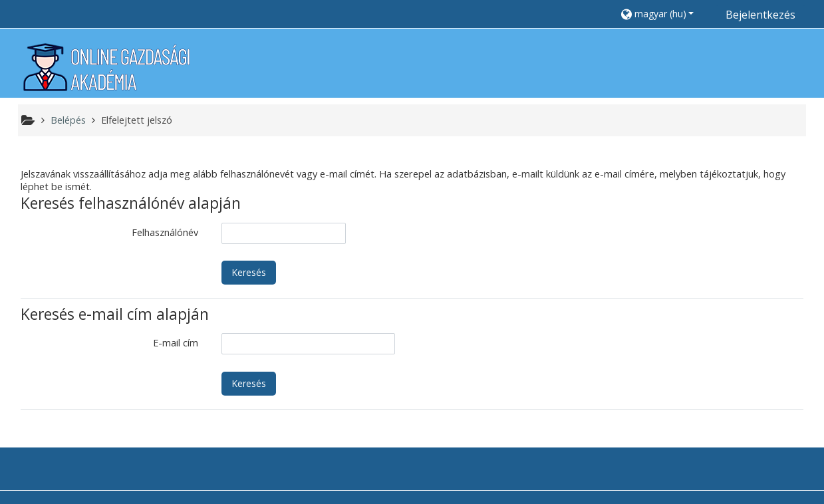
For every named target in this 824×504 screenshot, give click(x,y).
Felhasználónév (165, 232)
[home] (106, 67)
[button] (664, 14)
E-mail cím (176, 343)
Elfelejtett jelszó (137, 120)
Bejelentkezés (760, 15)
